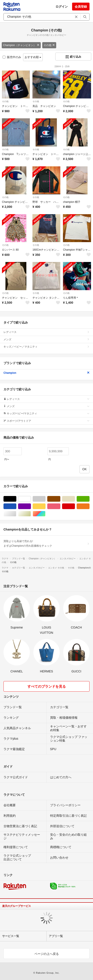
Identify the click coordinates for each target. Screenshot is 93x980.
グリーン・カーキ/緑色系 (89, 499)
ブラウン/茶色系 (60, 499)
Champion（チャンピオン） (21, 45)
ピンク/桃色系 (60, 506)
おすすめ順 (33, 57)
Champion (46, 373)
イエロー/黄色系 (45, 506)
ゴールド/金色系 (31, 514)
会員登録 (81, 7)
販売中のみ (12, 57)
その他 (49, 45)
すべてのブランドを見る (47, 686)
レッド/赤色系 (75, 506)
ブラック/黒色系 (16, 499)
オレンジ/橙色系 (89, 506)
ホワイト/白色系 (31, 499)
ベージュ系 (75, 499)
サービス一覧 (11, 936)
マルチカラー (45, 514)
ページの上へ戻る (47, 954)
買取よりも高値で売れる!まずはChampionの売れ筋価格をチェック (46, 543)
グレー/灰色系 (45, 499)
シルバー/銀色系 (16, 514)
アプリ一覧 (56, 936)
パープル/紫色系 (31, 506)
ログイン (62, 7)
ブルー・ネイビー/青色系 (16, 506)
